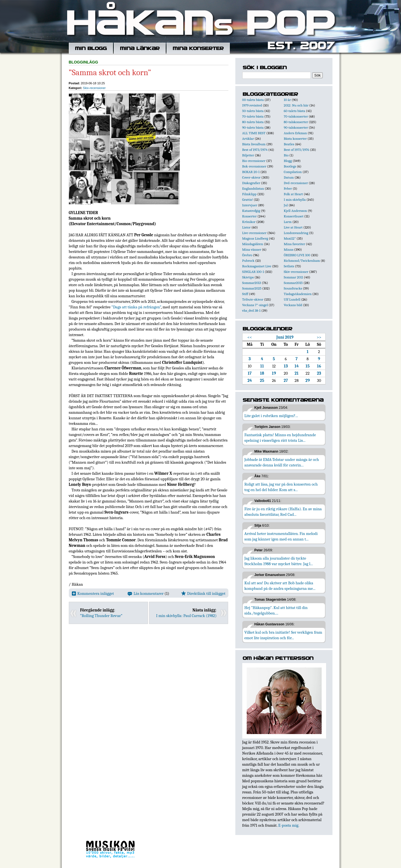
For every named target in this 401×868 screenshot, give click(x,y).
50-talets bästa (253, 111)
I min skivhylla (295, 200)
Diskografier (251, 183)
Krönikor (249, 222)
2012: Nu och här (296, 105)
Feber (288, 188)
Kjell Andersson (296, 211)
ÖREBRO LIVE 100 (297, 255)
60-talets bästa (295, 111)
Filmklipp (249, 194)
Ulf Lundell (292, 299)
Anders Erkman (295, 133)
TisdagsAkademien (298, 294)
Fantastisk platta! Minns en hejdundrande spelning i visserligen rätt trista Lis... (280, 438)
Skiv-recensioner (94, 88)
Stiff (245, 294)
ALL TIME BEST (254, 133)
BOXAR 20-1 (251, 172)
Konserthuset (294, 216)
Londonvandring (296, 233)
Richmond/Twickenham (302, 261)
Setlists (289, 266)
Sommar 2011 (294, 277)
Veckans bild (293, 305)
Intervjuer (250, 205)
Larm (288, 222)
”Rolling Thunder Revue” (101, 616)
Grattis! (248, 200)
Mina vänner (252, 249)
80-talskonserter (296, 122)
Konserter (249, 216)
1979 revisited (252, 105)
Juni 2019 (285, 337)
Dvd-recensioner (296, 183)
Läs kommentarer (146, 593)
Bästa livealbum (254, 144)
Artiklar (248, 139)
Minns (289, 249)
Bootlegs (290, 166)
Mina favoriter (295, 244)
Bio (286, 155)
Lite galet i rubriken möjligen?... (271, 416)
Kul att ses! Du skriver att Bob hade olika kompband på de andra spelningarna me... (280, 586)
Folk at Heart (293, 194)
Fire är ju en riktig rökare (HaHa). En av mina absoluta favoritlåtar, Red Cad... (283, 512)
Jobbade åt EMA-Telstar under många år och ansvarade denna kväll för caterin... (282, 462)
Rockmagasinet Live (257, 266)
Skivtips (248, 277)
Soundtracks (293, 288)
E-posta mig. (289, 825)
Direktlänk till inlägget (203, 593)
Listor (247, 227)
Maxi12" (290, 238)
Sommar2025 (252, 288)
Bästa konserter (295, 139)
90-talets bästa (253, 127)
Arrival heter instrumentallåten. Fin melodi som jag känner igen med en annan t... (281, 536)
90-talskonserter (296, 127)
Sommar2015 (293, 283)
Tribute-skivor (253, 299)
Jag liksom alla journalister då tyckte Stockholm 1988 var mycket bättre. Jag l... (279, 561)
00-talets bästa (253, 100)
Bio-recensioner (254, 161)
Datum (289, 177)
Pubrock (248, 261)
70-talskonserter (296, 116)
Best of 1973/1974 (255, 150)
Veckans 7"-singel (255, 305)
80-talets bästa (253, 122)
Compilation (293, 172)
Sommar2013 (252, 283)
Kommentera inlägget (93, 593)
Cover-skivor (251, 177)
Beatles (289, 144)
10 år (287, 100)
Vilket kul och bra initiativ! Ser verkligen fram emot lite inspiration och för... (283, 635)
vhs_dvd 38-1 (251, 310)
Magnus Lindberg (255, 238)
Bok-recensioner (254, 166)
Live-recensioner (254, 233)
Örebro (247, 255)
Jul (286, 205)
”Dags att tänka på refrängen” (136, 307)
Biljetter (248, 155)
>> (319, 337)
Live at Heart (293, 227)
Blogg (288, 161)
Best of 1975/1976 (297, 150)
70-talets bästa (253, 116)
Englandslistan (253, 188)
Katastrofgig (251, 211)
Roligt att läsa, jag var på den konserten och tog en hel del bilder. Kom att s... (281, 487)
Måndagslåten (253, 244)
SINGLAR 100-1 (253, 272)
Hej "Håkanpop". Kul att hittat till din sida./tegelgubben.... (276, 610)
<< (250, 337)
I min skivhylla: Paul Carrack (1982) (186, 616)
